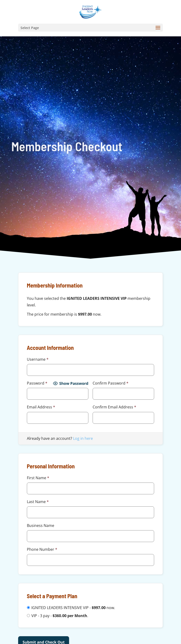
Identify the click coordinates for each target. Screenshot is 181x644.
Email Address (41, 407)
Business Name (41, 525)
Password (37, 383)
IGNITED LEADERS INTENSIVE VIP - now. (73, 608)
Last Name (38, 502)
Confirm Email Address (114, 407)
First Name (38, 478)
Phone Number (42, 549)
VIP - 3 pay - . (60, 616)
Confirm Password (111, 383)
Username (38, 359)
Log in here (83, 438)
